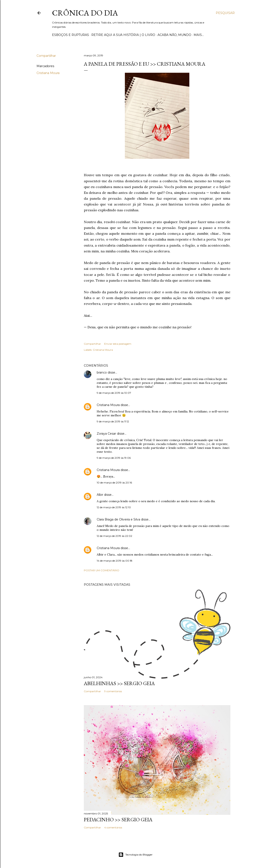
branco (102, 372)
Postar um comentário (102, 570)
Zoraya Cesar (106, 434)
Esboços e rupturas (70, 35)
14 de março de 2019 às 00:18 (115, 561)
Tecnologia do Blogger (135, 855)
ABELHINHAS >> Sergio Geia (119, 683)
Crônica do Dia (85, 13)
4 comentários (113, 827)
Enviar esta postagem (118, 344)
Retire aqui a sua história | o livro (123, 35)
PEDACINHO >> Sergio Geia (118, 819)
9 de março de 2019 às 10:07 (114, 393)
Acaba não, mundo (174, 35)
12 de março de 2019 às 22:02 (114, 536)
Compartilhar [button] (46, 56)
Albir (100, 495)
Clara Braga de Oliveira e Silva (118, 519)
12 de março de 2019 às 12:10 (114, 507)
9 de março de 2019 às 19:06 (114, 458)
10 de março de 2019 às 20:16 (114, 483)
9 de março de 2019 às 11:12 (113, 421)
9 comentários (113, 691)
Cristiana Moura (48, 73)
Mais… (199, 35)
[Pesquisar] (225, 13)
